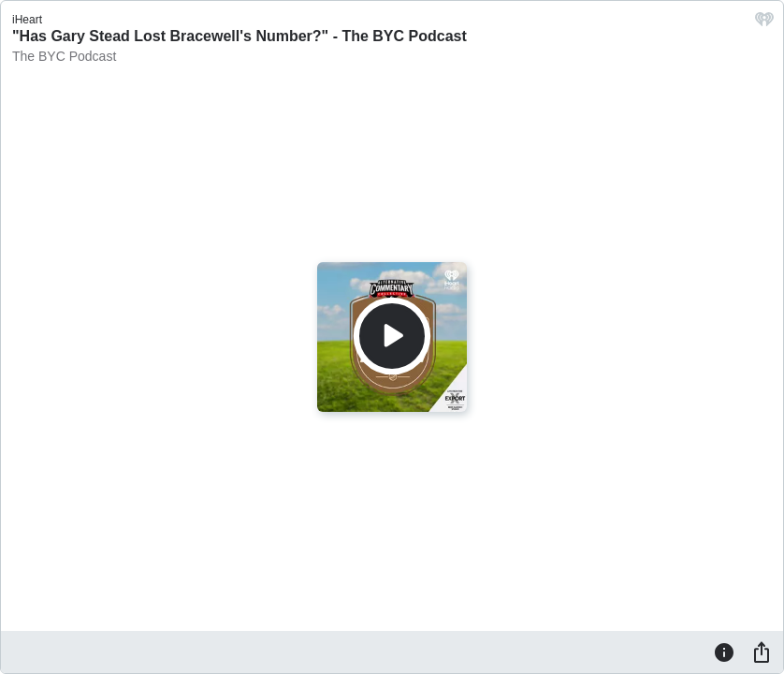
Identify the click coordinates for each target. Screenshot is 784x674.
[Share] (762, 652)
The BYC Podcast (64, 56)
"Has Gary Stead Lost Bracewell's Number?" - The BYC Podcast (240, 36)
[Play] (392, 336)
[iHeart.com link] (764, 24)
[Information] (724, 652)
